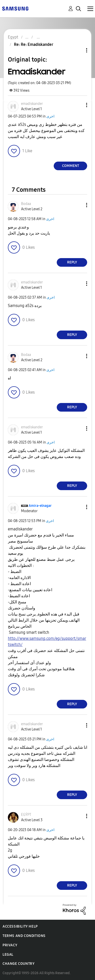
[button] (78, 105)
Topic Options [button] (78, 50)
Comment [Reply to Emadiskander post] (71, 166)
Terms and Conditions (24, 936)
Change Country (18, 964)
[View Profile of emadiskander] (32, 104)
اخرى (50, 116)
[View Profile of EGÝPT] (26, 815)
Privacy (10, 945)
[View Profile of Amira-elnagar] (40, 506)
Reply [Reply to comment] (72, 262)
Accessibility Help (20, 926)
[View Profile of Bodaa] (26, 204)
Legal (8, 955)
